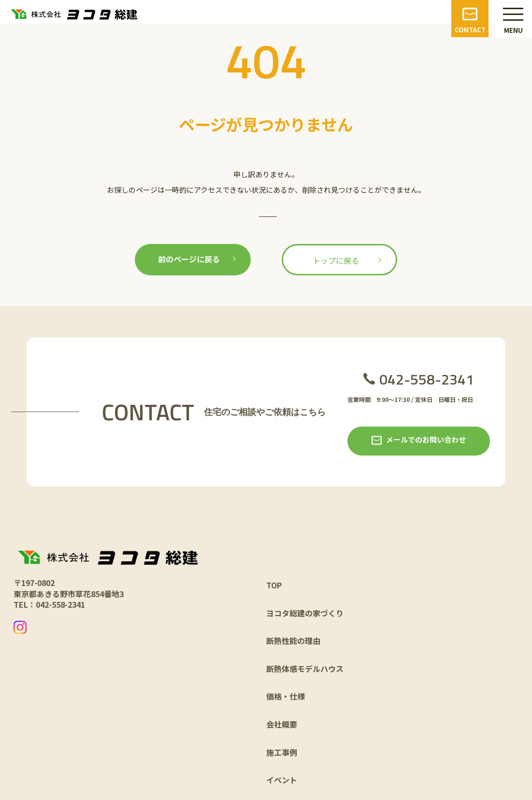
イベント (282, 780)
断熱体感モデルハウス (305, 669)
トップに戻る (336, 260)
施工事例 (282, 752)
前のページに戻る (189, 259)
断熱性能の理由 (293, 641)
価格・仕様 (286, 696)
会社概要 (282, 724)
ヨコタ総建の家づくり (305, 613)
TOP (274, 585)
